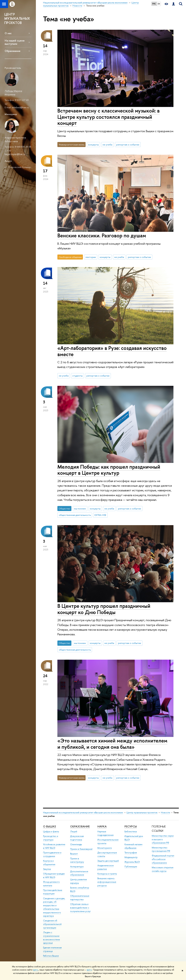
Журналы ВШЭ (132, 862)
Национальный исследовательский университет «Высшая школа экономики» (83, 812)
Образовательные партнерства (80, 898)
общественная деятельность (75, 515)
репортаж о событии (128, 145)
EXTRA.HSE (100, 515)
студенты (77, 376)
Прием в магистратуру (77, 860)
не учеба (107, 145)
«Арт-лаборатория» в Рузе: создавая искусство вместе (112, 351)
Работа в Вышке (51, 956)
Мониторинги (105, 848)
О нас (8, 33)
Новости (165, 812)
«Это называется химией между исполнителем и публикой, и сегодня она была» (112, 744)
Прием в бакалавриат (81, 849)
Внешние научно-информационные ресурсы (107, 882)
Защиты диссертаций (108, 861)
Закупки (47, 869)
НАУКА (102, 826)
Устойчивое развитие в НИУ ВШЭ (54, 846)
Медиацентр (131, 857)
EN (159, 4)
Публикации (131, 867)
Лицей (74, 831)
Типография (131, 853)
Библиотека (131, 831)
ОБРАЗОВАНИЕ (80, 826)
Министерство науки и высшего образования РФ (163, 839)
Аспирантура (77, 867)
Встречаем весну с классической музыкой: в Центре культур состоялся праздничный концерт (109, 117)
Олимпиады (76, 844)
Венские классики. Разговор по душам (102, 235)
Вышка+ (74, 854)
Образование (13, 51)
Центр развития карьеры (78, 881)
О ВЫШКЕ (50, 826)
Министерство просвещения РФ (161, 849)
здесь (36, 970)
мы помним (80, 509)
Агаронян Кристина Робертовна (15, 139)
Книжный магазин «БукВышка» (133, 846)
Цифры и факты (51, 831)
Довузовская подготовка (77, 838)
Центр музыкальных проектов (142, 812)
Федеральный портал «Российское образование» (163, 859)
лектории (91, 257)
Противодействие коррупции (53, 892)
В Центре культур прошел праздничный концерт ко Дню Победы (104, 609)
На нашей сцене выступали (15, 42)
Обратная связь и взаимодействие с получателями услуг (80, 908)
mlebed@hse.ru (20, 107)
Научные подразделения (105, 833)
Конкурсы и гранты (107, 874)
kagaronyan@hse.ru (15, 154)
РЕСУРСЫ (131, 826)
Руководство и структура (51, 838)
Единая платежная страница (52, 949)
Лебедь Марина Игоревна (13, 93)
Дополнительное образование (79, 873)
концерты (93, 145)
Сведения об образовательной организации (52, 924)
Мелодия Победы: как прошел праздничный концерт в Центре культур (109, 470)
